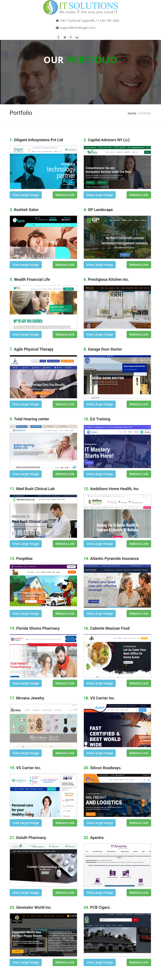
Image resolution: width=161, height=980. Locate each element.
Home (132, 113)
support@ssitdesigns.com (76, 28)
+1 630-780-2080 (106, 21)
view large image (26, 195)
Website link (65, 195)
